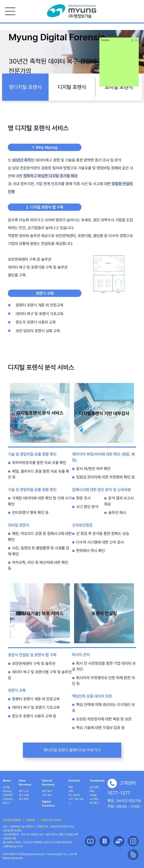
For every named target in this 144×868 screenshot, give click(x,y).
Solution (74, 781)
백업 (71, 787)
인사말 (6, 787)
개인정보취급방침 (12, 820)
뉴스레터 (94, 799)
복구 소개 (24, 791)
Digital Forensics (48, 804)
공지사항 (94, 787)
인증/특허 (8, 795)
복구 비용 (24, 795)
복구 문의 (24, 799)
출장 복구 (47, 791)
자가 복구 (47, 795)
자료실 (93, 795)
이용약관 (31, 820)
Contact (8, 799)
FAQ (92, 791)
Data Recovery (25, 783)
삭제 (71, 791)
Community (97, 781)
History (7, 791)
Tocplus (105, 40)
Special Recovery (48, 783)
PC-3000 (74, 795)
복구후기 (94, 803)
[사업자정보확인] (63, 842)
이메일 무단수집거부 (51, 820)
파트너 (6, 803)
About (7, 781)
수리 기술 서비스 (76, 801)
